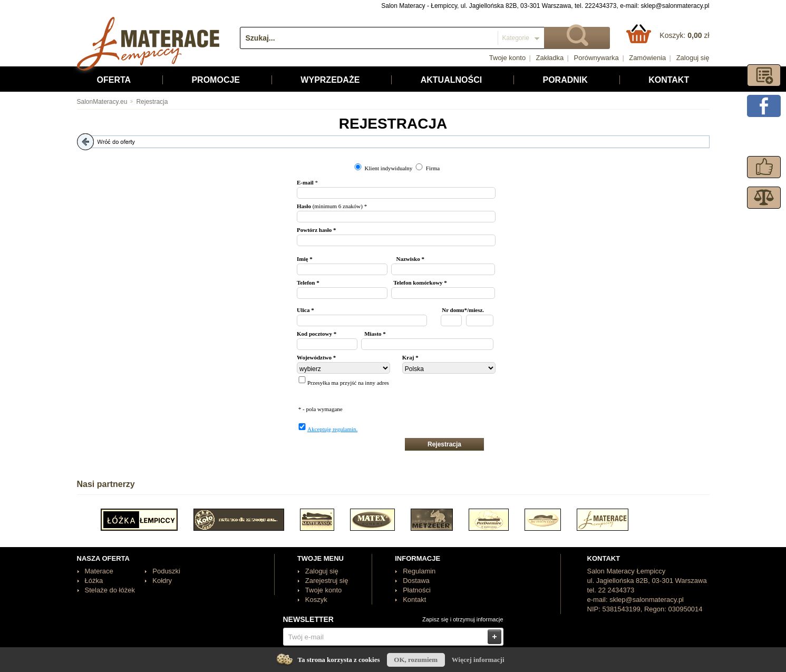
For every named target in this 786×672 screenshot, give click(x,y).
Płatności (417, 590)
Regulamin (419, 571)
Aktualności (451, 80)
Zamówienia (647, 58)
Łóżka (94, 581)
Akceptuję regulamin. (332, 429)
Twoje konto (507, 58)
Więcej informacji (478, 660)
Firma (433, 168)
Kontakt (669, 80)
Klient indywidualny (389, 168)
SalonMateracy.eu (102, 102)
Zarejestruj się (327, 581)
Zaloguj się (693, 58)
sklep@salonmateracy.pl (675, 6)
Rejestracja (148, 102)
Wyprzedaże (330, 80)
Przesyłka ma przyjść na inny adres (348, 383)
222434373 (600, 6)
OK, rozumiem (416, 660)
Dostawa (416, 581)
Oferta (114, 80)
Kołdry (162, 581)
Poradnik (565, 80)
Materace (99, 571)
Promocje (216, 80)
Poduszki (166, 571)
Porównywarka (596, 58)
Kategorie (516, 38)
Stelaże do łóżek (110, 590)
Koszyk (316, 600)
